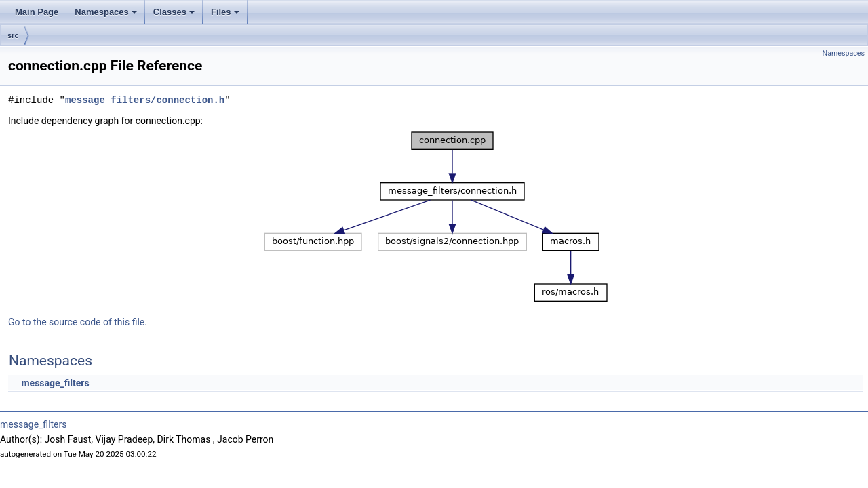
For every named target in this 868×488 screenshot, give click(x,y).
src (13, 35)
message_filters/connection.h (145, 100)
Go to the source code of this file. (78, 322)
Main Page (37, 12)
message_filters (55, 383)
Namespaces (106, 12)
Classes (174, 12)
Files (225, 12)
